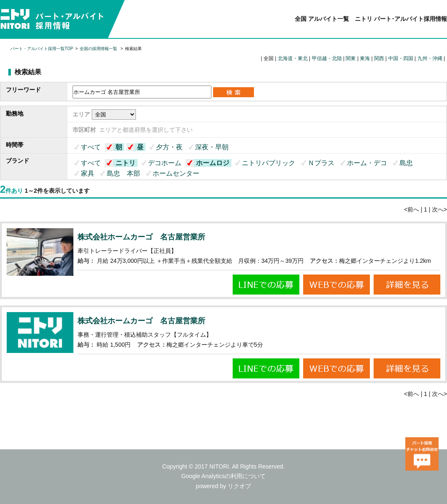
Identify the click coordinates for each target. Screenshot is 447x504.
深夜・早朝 (212, 147)
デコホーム (165, 163)
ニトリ (126, 163)
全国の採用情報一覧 (99, 49)
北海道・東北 (293, 58)
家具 (88, 173)
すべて (91, 147)
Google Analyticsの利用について (223, 476)
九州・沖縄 (430, 58)
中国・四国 (401, 58)
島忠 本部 (123, 173)
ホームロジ (213, 163)
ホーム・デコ (367, 163)
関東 (351, 58)
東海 (365, 58)
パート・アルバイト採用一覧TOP (42, 49)
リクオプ (239, 486)
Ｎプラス (321, 163)
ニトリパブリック (269, 163)
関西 (379, 58)
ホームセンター (176, 173)
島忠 (406, 163)
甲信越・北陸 (327, 58)
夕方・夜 (169, 147)
